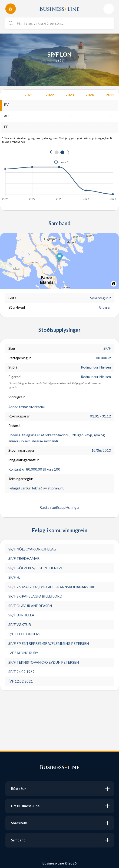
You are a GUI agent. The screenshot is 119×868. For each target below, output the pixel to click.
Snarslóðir (19, 823)
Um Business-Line (25, 806)
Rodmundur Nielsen (96, 367)
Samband (18, 840)
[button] (61, 162)
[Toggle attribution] (114, 284)
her (23, 142)
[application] (59, 179)
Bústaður (18, 789)
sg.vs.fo (13, 387)
